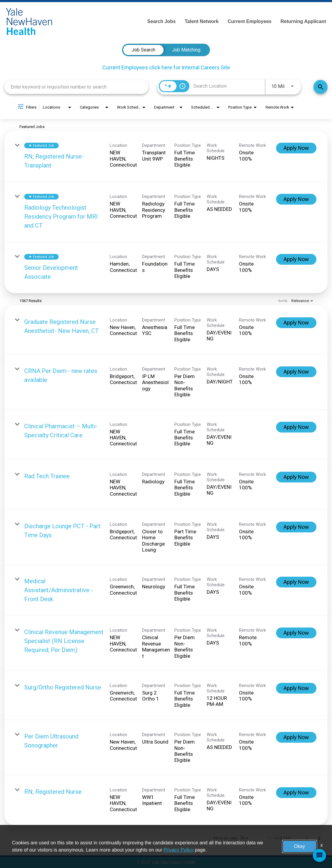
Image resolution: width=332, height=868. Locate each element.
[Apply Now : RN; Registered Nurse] (296, 793)
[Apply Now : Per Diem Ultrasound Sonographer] (296, 737)
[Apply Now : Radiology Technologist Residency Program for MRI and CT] (296, 199)
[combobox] (76, 87)
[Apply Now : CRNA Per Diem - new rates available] (296, 372)
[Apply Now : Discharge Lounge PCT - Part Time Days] (296, 527)
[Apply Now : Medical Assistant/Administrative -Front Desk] (296, 582)
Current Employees (250, 21)
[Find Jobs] (320, 87)
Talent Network (202, 21)
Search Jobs (161, 21)
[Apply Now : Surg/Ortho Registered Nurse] (296, 688)
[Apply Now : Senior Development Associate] (296, 259)
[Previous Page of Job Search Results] (307, 838)
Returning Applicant (303, 21)
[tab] (143, 50)
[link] (166, 156)
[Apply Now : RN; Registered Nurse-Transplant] (296, 148)
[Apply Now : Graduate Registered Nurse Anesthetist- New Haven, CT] (296, 323)
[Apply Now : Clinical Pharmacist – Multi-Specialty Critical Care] (296, 427)
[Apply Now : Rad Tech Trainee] (296, 477)
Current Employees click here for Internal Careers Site (166, 67)
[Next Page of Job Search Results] (319, 838)
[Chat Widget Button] (319, 855)
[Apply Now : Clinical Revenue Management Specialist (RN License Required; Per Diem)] (296, 633)
